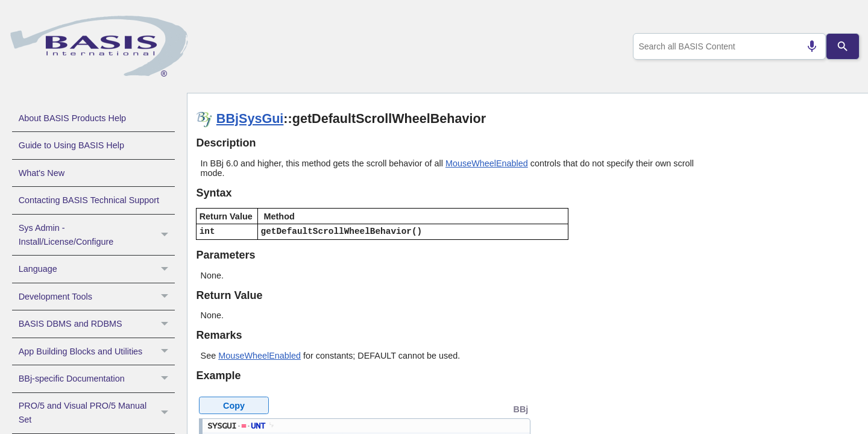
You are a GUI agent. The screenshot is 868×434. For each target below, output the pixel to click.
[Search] (843, 46)
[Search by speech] (807, 46)
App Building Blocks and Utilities (97, 351)
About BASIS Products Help (72, 118)
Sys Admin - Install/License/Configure (97, 235)
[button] (166, 235)
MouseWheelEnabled (487, 163)
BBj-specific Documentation (97, 379)
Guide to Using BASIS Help (71, 145)
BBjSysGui (250, 118)
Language (97, 269)
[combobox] (727, 46)
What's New (42, 173)
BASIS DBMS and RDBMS (97, 324)
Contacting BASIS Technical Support (89, 200)
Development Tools (97, 297)
